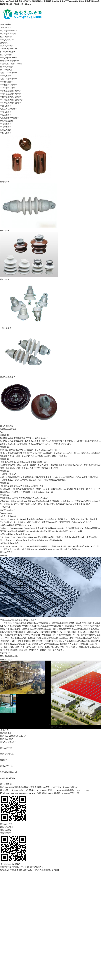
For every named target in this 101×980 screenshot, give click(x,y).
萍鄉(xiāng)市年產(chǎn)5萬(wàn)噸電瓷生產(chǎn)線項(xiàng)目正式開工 (30, 450)
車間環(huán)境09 (58, 727)
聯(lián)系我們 (6, 55)
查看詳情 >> (5, 653)
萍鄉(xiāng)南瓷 (6, 739)
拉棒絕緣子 (14, 61)
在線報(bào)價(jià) (7, 52)
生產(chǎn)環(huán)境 (9, 49)
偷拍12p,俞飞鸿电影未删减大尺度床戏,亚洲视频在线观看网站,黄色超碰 (29, 870)
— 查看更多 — (6, 507)
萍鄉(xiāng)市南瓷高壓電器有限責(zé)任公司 (18, 787)
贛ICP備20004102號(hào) (68, 787)
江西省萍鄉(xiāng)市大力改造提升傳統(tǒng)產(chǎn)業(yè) (24, 498)
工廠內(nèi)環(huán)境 (9, 696)
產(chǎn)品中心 (6, 46)
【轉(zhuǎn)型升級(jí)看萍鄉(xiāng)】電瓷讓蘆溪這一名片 (24, 462)
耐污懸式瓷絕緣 (7, 426)
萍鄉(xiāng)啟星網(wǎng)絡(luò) (13, 736)
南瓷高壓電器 (6, 733)
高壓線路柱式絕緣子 (8, 109)
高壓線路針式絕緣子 (8, 73)
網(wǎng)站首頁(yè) (8, 34)
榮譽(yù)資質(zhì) (7, 40)
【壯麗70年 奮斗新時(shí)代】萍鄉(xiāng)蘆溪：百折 (22, 486)
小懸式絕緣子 (6, 328)
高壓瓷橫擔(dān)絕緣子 (10, 118)
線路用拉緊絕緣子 (8, 121)
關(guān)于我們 (6, 37)
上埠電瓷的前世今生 (8, 474)
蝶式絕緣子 (5, 279)
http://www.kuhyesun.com (21, 793)
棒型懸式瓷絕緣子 (8, 377)
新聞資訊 (4, 43)
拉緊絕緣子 (5, 61)
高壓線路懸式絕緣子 (8, 79)
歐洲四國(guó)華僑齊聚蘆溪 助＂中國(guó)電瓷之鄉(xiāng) (24, 438)
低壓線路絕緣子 (7, 130)
